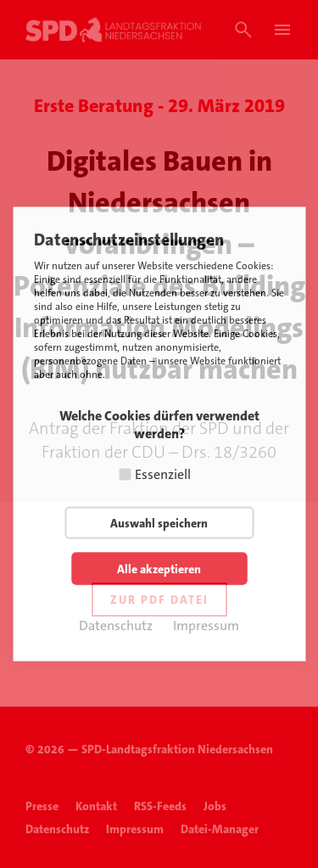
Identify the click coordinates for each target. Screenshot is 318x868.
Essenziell (163, 474)
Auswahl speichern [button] (159, 523)
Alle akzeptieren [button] (159, 569)
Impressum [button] (206, 626)
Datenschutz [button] (116, 626)
